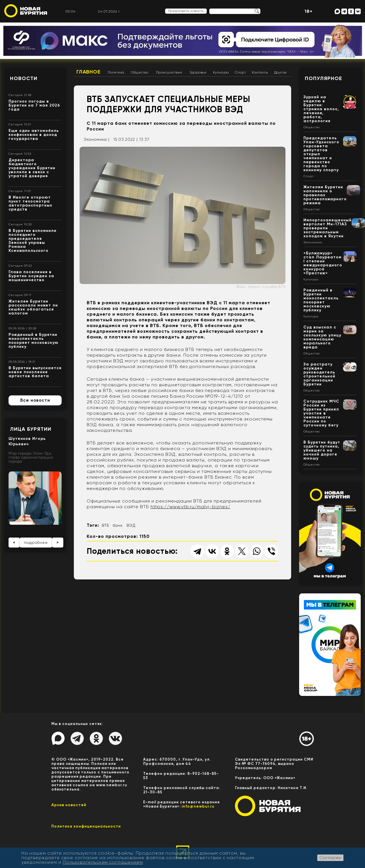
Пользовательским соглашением (103, 862)
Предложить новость (186, 11)
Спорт (241, 72)
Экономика (313, 242)
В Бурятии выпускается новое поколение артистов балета (35, 372)
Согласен (330, 858)
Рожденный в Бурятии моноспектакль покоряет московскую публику (34, 341)
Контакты (260, 72)
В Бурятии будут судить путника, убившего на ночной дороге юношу (322, 450)
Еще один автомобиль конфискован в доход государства (34, 135)
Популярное (324, 78)
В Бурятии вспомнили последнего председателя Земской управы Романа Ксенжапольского (33, 241)
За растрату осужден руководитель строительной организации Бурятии (319, 374)
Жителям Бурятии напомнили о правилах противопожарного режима (325, 195)
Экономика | (97, 139)
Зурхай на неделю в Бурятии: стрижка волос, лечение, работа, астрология (321, 109)
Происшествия (169, 72)
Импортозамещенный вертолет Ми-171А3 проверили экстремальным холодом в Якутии (328, 228)
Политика (116, 72)
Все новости (35, 400)
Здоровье (198, 72)
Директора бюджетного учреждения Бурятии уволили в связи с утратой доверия (32, 168)
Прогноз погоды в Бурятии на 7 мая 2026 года (34, 105)
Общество (140, 72)
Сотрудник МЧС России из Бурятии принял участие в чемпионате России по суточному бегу (321, 413)
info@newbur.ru (198, 806)
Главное (89, 72)
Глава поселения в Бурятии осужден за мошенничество (31, 276)
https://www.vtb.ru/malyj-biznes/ (190, 507)
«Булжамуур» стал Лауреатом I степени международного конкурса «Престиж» (323, 263)
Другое (280, 72)
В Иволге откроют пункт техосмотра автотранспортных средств (30, 203)
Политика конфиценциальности (86, 826)
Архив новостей (69, 805)
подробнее (36, 542)
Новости (24, 78)
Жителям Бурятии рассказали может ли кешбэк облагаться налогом (33, 307)
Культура (221, 72)
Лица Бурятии (31, 429)
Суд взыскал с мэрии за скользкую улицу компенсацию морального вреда (322, 337)
